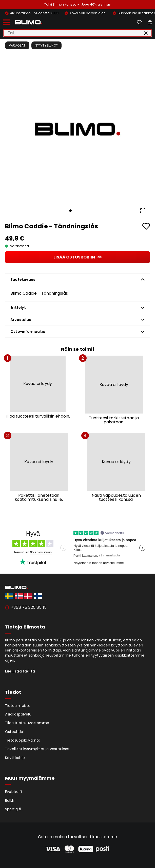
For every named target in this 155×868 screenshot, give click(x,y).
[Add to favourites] (146, 226)
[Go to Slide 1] (70, 211)
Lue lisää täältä (20, 671)
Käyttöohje (15, 758)
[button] (77, 129)
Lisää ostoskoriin (77, 257)
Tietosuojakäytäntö (23, 740)
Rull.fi (10, 800)
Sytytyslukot (46, 45)
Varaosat (17, 45)
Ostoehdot (15, 732)
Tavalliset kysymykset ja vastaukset (37, 749)
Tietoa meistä (18, 706)
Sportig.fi (13, 809)
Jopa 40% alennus (96, 4)
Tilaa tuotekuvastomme (27, 723)
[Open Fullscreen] (143, 211)
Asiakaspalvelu (18, 714)
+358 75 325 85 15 (29, 607)
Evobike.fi (13, 792)
